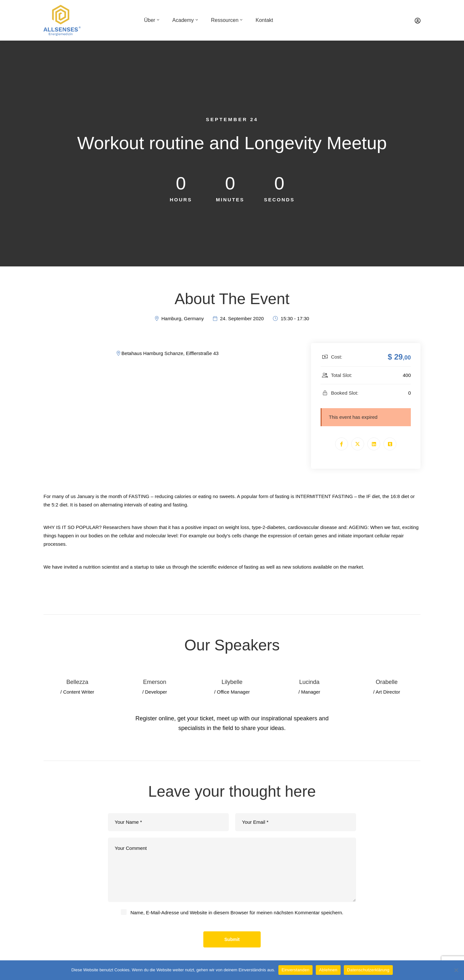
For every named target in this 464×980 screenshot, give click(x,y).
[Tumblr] (390, 444)
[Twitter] (358, 444)
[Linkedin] (374, 444)
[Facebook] (342, 444)
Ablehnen (328, 970)
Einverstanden (295, 970)
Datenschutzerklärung (368, 970)
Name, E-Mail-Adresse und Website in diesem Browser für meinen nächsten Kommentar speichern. (237, 913)
